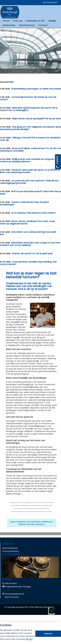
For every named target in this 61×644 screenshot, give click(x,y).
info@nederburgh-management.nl (21, 587)
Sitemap (39, 607)
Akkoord (48, 634)
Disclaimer (49, 607)
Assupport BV (22, 607)
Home (56, 71)
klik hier (29, 639)
